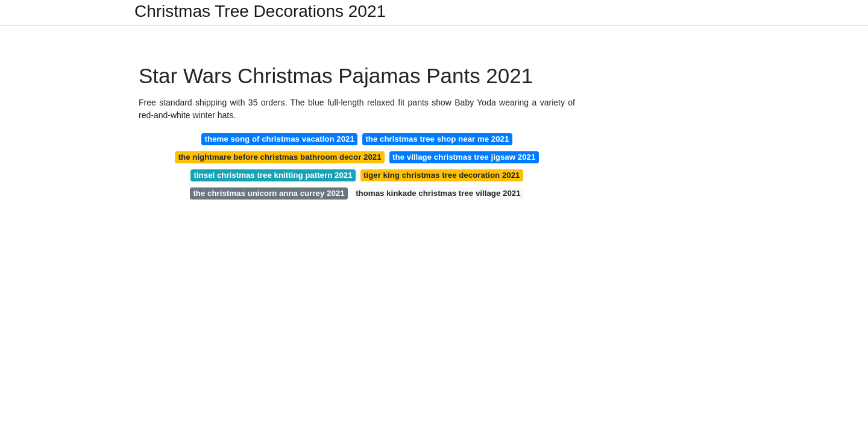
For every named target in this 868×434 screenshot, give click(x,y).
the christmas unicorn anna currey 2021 (269, 193)
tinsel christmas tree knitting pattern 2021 (273, 175)
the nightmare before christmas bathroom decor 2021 (280, 157)
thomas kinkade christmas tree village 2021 (438, 193)
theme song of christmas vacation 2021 (280, 139)
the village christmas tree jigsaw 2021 (464, 157)
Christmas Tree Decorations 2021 (260, 11)
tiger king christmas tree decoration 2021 (442, 175)
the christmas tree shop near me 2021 (437, 139)
